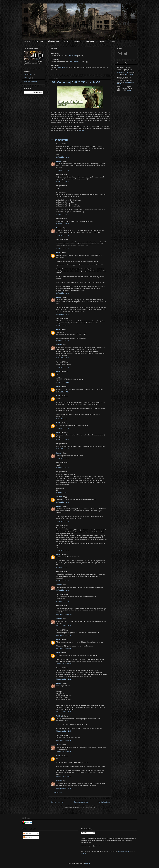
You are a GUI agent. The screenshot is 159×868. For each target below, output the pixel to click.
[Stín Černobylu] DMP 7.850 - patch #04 (75, 82)
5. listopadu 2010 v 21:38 (64, 712)
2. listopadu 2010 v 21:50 (64, 615)
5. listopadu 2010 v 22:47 (64, 731)
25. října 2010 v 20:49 (63, 182)
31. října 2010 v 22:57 (63, 601)
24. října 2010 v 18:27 (63, 157)
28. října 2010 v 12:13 (63, 458)
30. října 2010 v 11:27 (63, 567)
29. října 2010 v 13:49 (63, 468)
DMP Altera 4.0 (62, 68)
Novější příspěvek (57, 802)
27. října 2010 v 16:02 (63, 428)
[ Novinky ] (28, 41)
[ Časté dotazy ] (54, 41)
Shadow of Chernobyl (31, 81)
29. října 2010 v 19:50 (63, 521)
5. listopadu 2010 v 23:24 (64, 752)
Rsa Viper (59, 497)
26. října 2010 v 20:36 (63, 358)
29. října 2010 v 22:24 (63, 550)
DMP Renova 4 (72, 56)
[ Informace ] (40, 41)
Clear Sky (27, 78)
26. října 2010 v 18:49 (63, 314)
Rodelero (59, 253)
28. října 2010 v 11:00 (63, 449)
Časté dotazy (129, 74)
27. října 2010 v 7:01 (62, 392)
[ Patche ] (66, 41)
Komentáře (27, 837)
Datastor (59, 161)
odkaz (129, 90)
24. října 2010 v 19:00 (63, 170)
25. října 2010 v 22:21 (63, 224)
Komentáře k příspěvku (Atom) (87, 808)
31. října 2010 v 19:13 (63, 590)
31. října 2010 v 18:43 (63, 581)
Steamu (84, 853)
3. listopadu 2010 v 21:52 (64, 635)
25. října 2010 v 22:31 (63, 235)
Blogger (88, 863)
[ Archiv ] (112, 41)
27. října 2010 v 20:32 (63, 440)
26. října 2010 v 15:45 (63, 249)
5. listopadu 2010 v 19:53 (64, 649)
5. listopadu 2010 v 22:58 (64, 741)
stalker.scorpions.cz (124, 851)
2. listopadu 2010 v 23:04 (64, 626)
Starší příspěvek (104, 802)
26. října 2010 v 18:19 (63, 293)
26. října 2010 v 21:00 (63, 367)
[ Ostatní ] (101, 41)
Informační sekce (122, 73)
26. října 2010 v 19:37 (63, 341)
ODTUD (81, 130)
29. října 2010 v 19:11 (63, 493)
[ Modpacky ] (78, 41)
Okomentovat (58, 792)
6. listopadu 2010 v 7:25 (63, 777)
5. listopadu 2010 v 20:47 (64, 664)
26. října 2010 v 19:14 (63, 326)
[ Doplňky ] (90, 41)
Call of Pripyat (28, 75)
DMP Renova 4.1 (75, 62)
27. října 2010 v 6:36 (62, 383)
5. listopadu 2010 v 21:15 (64, 679)
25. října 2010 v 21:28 (63, 215)
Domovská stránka (81, 802)
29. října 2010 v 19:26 (63, 502)
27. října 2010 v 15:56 (63, 419)
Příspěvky (27, 834)
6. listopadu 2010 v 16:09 (64, 788)
